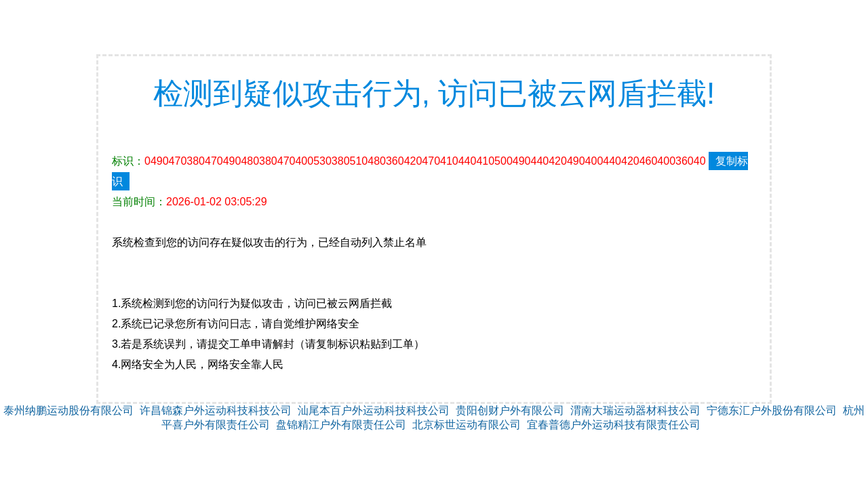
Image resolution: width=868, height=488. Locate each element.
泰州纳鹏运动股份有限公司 (68, 410)
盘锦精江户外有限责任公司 (341, 425)
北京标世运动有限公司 (467, 425)
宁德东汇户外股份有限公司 (772, 410)
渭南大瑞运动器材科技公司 (635, 410)
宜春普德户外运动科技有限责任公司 (614, 425)
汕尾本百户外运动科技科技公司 (374, 410)
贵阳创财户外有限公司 (510, 410)
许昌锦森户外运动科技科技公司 (216, 410)
